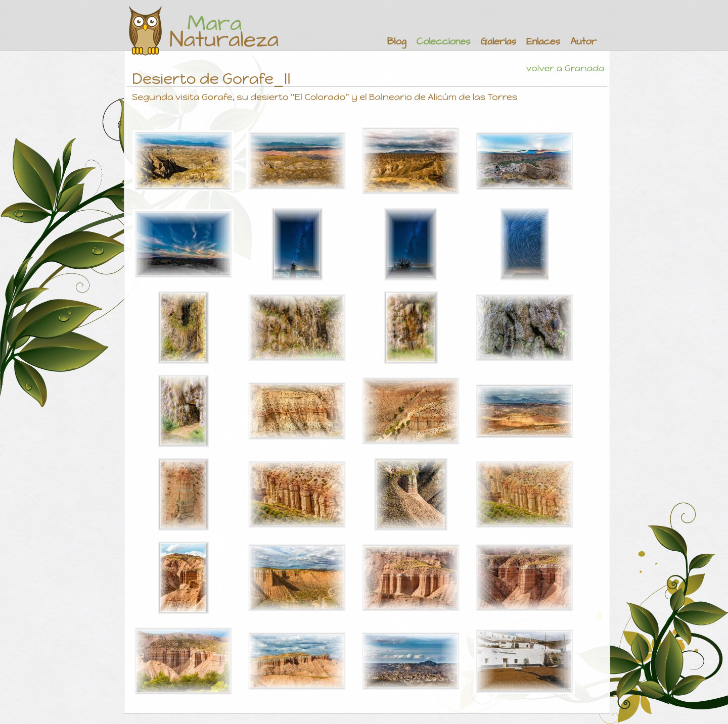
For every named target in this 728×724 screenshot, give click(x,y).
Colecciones (443, 42)
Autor (583, 42)
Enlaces (543, 42)
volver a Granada (565, 68)
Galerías (498, 42)
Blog (397, 42)
